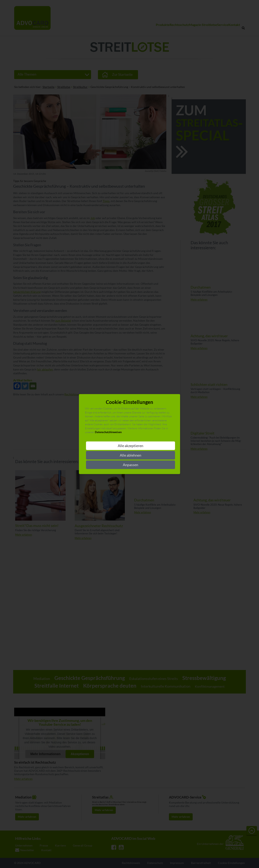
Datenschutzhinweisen (108, 432)
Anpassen (131, 465)
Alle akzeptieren (131, 446)
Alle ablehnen (131, 455)
